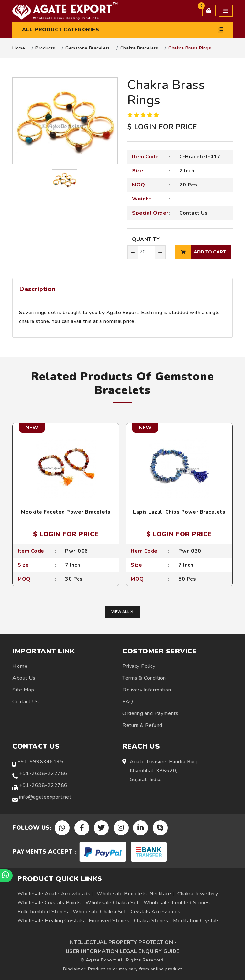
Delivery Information (147, 690)
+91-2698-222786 (43, 773)
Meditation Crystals (196, 921)
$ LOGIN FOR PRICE (162, 127)
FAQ (128, 702)
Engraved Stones (109, 921)
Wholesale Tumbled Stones (177, 903)
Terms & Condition (144, 678)
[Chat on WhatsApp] (6, 876)
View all (122, 612)
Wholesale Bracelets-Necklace (134, 894)
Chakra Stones (151, 921)
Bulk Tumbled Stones (43, 912)
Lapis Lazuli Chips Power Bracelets (179, 512)
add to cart (200, 252)
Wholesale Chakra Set (112, 903)
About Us (24, 678)
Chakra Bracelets (139, 48)
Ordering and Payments (151, 713)
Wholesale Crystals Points (49, 903)
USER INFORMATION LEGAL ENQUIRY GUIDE (123, 951)
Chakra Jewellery (198, 894)
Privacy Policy (139, 666)
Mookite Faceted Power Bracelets (66, 512)
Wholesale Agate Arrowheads (54, 894)
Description (37, 289)
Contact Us (193, 213)
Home (19, 48)
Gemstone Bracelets (88, 48)
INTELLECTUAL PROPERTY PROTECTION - (122, 942)
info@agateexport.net (45, 797)
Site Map (23, 690)
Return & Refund (142, 725)
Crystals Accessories (156, 912)
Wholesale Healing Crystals (51, 921)
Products (45, 48)
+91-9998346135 (40, 762)
